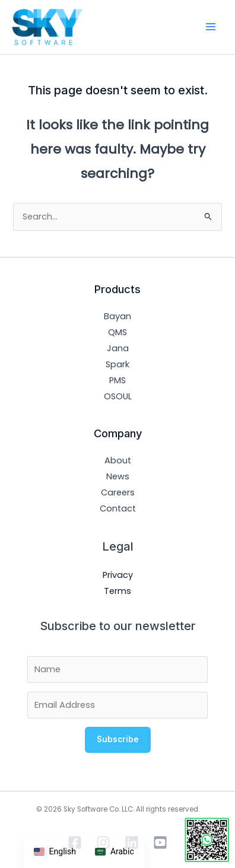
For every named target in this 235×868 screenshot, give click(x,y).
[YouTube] (160, 842)
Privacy (118, 575)
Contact (118, 508)
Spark (117, 364)
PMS (117, 380)
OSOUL (118, 396)
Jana (118, 348)
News (118, 476)
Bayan (117, 316)
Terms (117, 591)
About (118, 460)
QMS (117, 332)
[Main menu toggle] (211, 27)
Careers (118, 492)
